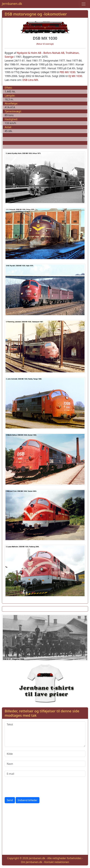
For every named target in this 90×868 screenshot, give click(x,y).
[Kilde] (45, 754)
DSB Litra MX (30, 80)
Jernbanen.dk (12, 4)
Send (10, 800)
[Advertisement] (45, 830)
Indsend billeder (28, 800)
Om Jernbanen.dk (32, 862)
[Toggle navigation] (84, 4)
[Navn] (45, 764)
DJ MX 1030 (75, 76)
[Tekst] (45, 734)
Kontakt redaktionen (57, 862)
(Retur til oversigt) (45, 44)
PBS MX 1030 (67, 72)
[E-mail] (45, 774)
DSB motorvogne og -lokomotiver (36, 14)
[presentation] (29, 787)
